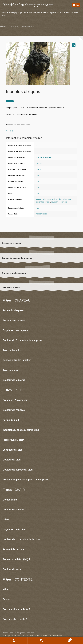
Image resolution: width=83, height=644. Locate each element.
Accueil (5, 27)
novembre (55, 202)
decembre (63, 202)
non (37, 175)
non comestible (42, 214)
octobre (47, 202)
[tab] (42, 125)
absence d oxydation (44, 157)
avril (53, 199)
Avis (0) (9, 131)
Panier (64, 639)
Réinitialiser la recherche (11, 288)
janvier (38, 199)
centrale (39, 169)
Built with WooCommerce (53, 636)
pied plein (40, 163)
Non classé (14, 27)
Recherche (41, 640)
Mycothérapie (22, 114)
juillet (65, 199)
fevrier (44, 199)
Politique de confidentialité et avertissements (22, 636)
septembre (40, 202)
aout (69, 199)
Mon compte (14, 640)
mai (57, 199)
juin (61, 199)
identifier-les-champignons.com (28, 5)
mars (49, 199)
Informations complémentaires (18, 125)
